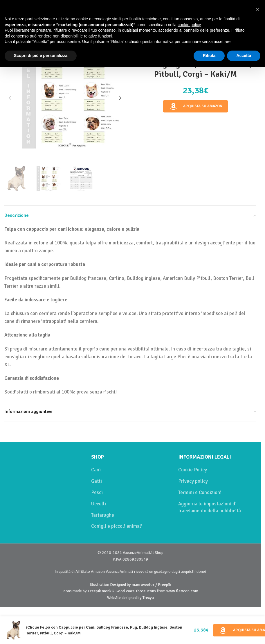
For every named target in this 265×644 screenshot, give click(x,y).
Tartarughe (103, 515)
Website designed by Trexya (130, 598)
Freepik (94, 591)
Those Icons (146, 591)
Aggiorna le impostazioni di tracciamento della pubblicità (210, 507)
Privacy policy (193, 481)
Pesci (97, 492)
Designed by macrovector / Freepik (141, 585)
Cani (96, 470)
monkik (108, 591)
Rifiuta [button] (209, 56)
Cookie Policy (193, 470)
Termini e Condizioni (200, 492)
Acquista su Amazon (196, 106)
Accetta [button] (244, 56)
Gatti (97, 481)
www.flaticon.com (182, 591)
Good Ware (125, 591)
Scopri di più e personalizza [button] (41, 56)
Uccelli (99, 504)
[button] (10, 98)
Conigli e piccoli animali (117, 526)
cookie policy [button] (189, 24)
